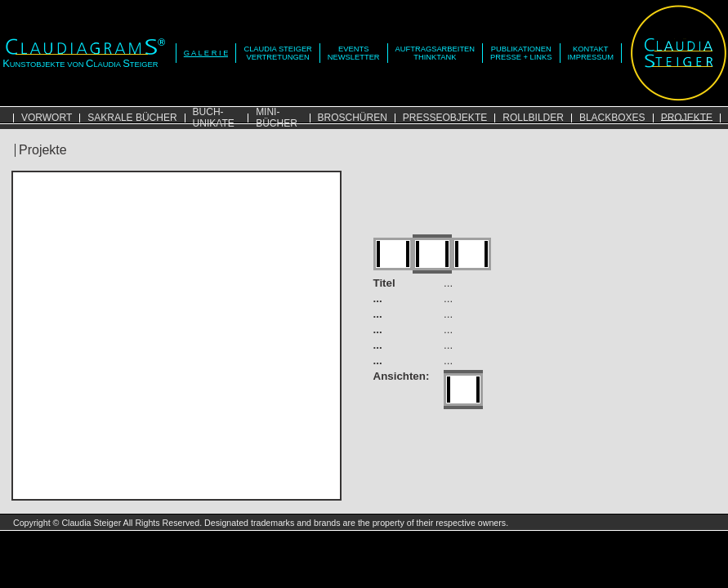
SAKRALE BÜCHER (132, 118)
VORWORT (47, 118)
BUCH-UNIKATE (214, 118)
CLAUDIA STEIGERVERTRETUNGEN (277, 53)
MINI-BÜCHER (277, 118)
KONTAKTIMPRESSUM (591, 53)
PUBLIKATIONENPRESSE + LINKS (521, 53)
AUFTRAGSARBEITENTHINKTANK (435, 53)
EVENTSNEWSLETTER (354, 53)
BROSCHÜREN (353, 118)
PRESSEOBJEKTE (445, 118)
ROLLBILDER (533, 118)
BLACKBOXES (612, 118)
